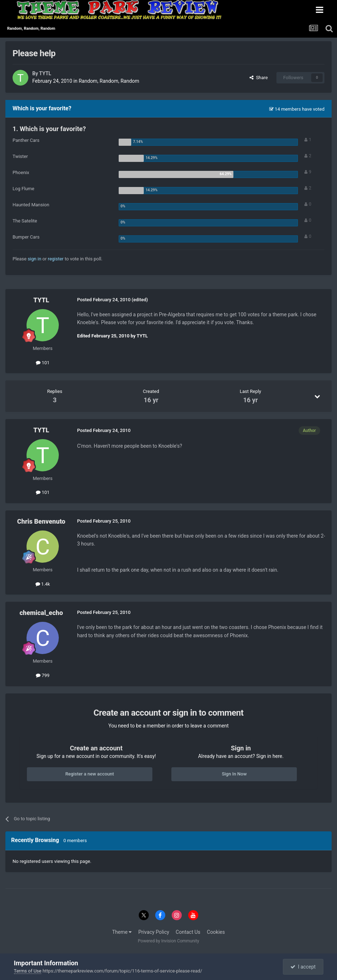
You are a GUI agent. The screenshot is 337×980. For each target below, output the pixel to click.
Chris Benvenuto (41, 521)
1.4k (43, 584)
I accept (303, 967)
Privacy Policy (154, 932)
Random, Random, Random (109, 81)
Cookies (216, 932)
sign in (34, 259)
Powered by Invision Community (169, 941)
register (56, 259)
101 (43, 363)
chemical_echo (41, 613)
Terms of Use (28, 971)
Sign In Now (234, 774)
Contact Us (188, 932)
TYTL (45, 73)
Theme (122, 932)
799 (43, 675)
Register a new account (90, 774)
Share (259, 78)
